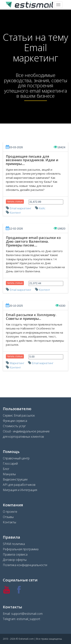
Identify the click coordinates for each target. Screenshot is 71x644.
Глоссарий (10, 464)
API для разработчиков (19, 485)
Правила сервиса (15, 554)
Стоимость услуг (14, 426)
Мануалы (9, 474)
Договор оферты (15, 560)
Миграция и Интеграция (20, 490)
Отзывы (8, 517)
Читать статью (15, 201)
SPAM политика (14, 544)
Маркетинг (17, 363)
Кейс (42, 208)
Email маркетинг (21, 208)
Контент (15, 213)
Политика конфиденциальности (25, 565)
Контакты (9, 522)
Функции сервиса (15, 421)
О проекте (10, 512)
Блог (6, 469)
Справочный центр (16, 458)
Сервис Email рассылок (19, 415)
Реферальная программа (21, 549)
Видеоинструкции (15, 479)
